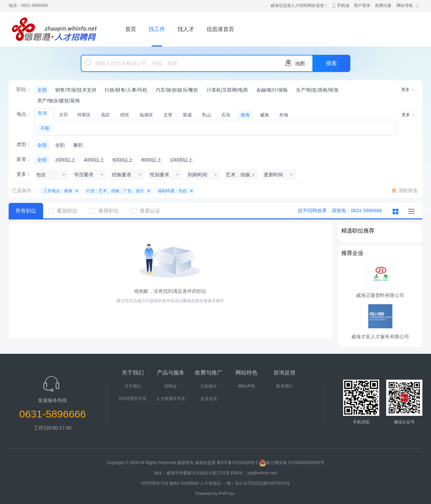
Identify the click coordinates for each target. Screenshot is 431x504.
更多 (405, 90)
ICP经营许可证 (133, 399)
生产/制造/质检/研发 (318, 90)
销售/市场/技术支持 (76, 90)
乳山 (207, 115)
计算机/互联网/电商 (227, 90)
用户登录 (362, 6)
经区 (125, 115)
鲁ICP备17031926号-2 (238, 463)
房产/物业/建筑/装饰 (59, 101)
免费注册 (383, 6)
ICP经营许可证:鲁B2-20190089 (171, 483)
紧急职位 (66, 211)
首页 (131, 29)
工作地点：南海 (58, 191)
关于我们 (133, 386)
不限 (45, 128)
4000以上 (94, 160)
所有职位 (26, 211)
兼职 (78, 145)
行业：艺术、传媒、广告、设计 (115, 191)
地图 (300, 63)
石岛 (226, 115)
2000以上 (65, 160)
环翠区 (84, 115)
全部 (42, 90)
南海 (245, 115)
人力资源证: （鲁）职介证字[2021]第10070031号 (245, 483)
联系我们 (284, 386)
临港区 (146, 115)
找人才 (186, 29)
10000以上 (182, 160)
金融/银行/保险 (272, 90)
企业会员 (209, 399)
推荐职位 (107, 211)
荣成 (187, 115)
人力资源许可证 (171, 399)
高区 (106, 115)
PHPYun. (227, 494)
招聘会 (171, 386)
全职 (60, 145)
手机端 (343, 6)
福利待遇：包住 (172, 191)
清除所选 (408, 191)
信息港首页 (220, 29)
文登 (168, 115)
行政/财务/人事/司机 (126, 90)
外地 (284, 115)
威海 (264, 115)
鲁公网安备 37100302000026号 (292, 463)
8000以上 (151, 160)
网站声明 (247, 386)
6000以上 (123, 160)
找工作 (157, 29)
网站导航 (405, 6)
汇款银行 (209, 386)
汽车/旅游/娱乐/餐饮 (177, 90)
